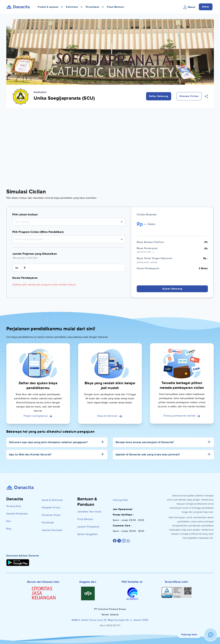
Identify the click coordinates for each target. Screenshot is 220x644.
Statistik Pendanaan (17, 514)
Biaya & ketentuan (110, 416)
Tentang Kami (14, 506)
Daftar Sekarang (159, 96)
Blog (9, 529)
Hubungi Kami (120, 500)
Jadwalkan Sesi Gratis (89, 512)
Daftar (206, 7)
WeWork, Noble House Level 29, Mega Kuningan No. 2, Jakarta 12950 (110, 620)
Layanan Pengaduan (88, 527)
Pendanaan (48, 523)
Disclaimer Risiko (51, 515)
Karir (9, 521)
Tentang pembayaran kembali (182, 416)
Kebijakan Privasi (51, 508)
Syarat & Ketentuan (52, 500)
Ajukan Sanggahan (88, 534)
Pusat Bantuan (116, 7)
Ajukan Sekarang (172, 289)
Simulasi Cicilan (189, 96)
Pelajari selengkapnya (38, 416)
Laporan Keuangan (52, 530)
